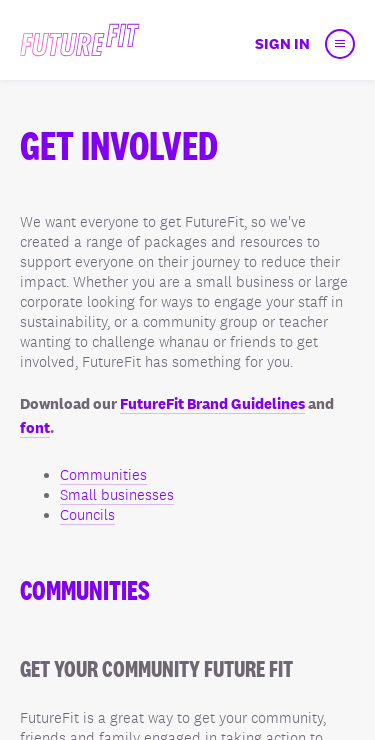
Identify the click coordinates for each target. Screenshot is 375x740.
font (35, 427)
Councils (87, 515)
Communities (103, 475)
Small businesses (117, 495)
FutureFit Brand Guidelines (212, 403)
